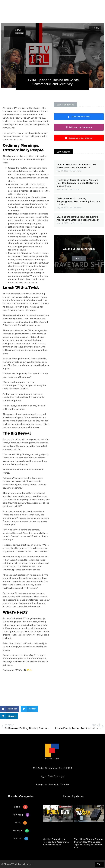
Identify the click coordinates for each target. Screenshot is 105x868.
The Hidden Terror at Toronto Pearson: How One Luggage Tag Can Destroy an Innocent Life (77, 183)
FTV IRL (95, 28)
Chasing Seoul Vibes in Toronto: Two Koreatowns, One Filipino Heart (56, 842)
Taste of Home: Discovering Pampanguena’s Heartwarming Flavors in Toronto (79, 201)
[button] (10, 709)
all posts (19, 33)
